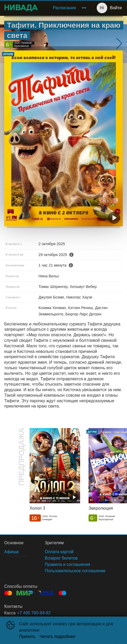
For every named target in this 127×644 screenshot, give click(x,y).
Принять (27, 636)
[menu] (65, 8)
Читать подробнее (58, 636)
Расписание (64, 8)
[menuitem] (64, 8)
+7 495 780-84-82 (34, 613)
